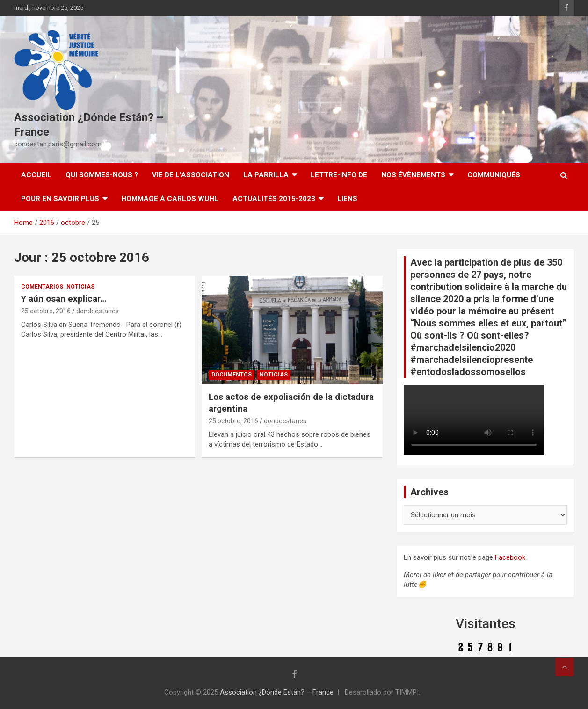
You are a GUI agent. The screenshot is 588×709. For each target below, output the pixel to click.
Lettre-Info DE (339, 175)
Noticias (80, 287)
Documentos (232, 375)
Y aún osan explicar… (64, 299)
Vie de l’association (191, 175)
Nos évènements (413, 175)
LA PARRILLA (266, 175)
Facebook (510, 557)
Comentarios (42, 287)
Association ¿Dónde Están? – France (277, 692)
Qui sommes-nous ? (102, 175)
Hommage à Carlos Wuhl (170, 199)
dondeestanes (98, 311)
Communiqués (494, 175)
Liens (347, 199)
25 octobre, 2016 (46, 311)
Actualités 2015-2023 (274, 199)
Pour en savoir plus (60, 199)
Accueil (36, 175)
